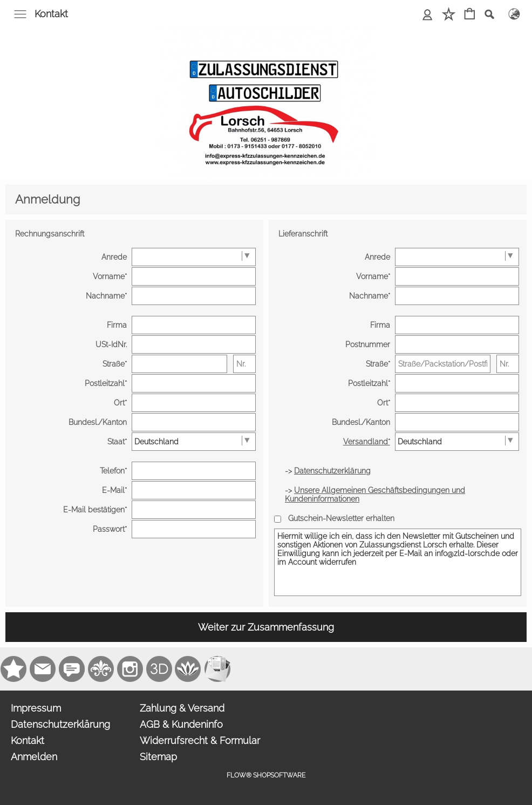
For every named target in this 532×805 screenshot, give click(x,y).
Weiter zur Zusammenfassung (266, 627)
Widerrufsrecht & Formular (200, 740)
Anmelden (34, 757)
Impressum (36, 708)
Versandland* (367, 442)
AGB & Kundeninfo (181, 724)
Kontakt (51, 14)
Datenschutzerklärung (60, 724)
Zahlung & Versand (182, 708)
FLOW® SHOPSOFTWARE (266, 775)
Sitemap (158, 757)
